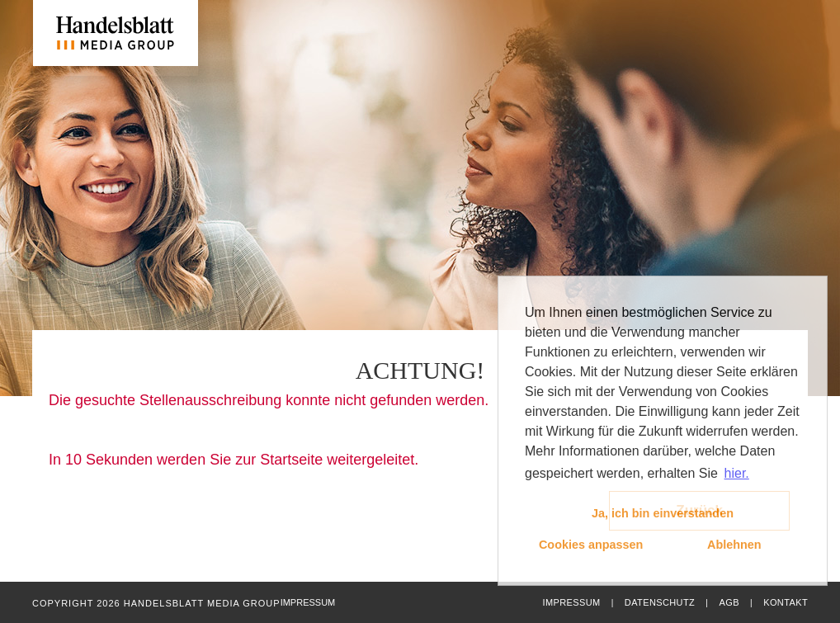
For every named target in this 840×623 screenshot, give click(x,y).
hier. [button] (737, 473)
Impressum (571, 602)
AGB (729, 602)
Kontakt (786, 602)
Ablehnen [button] (734, 545)
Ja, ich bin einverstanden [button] (663, 513)
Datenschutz (660, 602)
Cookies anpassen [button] (591, 545)
